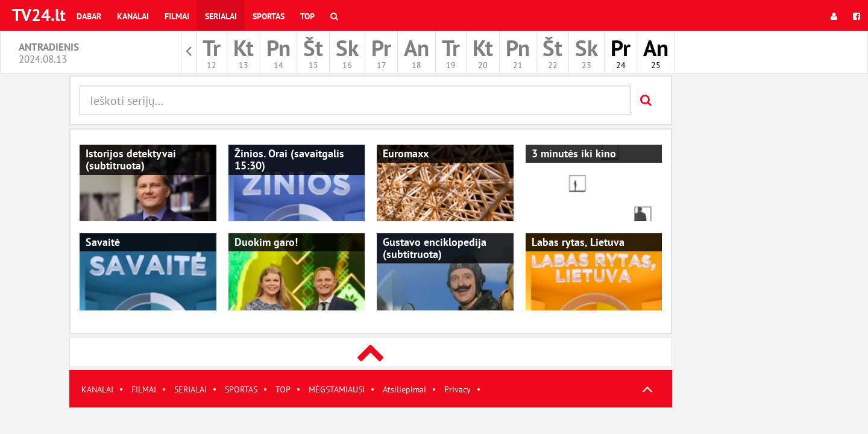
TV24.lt (39, 15)
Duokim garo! (266, 242)
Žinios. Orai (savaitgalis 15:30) (289, 159)
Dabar (89, 16)
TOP (283, 389)
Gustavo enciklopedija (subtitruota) (435, 248)
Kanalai (133, 16)
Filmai (177, 16)
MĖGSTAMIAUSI (337, 389)
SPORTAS (241, 389)
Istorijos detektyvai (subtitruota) (131, 159)
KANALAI (97, 389)
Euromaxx (406, 153)
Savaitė (103, 242)
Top (307, 16)
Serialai (221, 16)
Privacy (458, 389)
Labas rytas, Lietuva (578, 242)
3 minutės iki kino (574, 153)
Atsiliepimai (404, 389)
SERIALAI (190, 389)
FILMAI (144, 389)
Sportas (269, 16)
